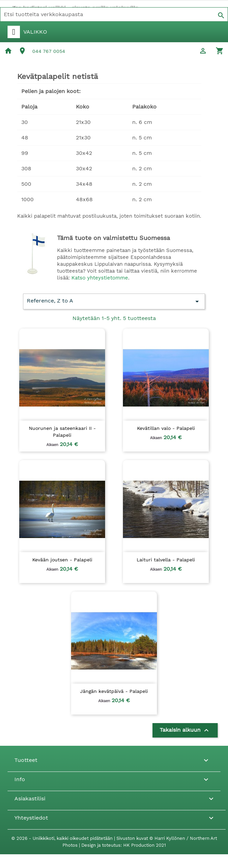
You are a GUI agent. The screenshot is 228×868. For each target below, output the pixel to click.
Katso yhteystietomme (100, 278)
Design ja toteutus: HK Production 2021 (124, 845)
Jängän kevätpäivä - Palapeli (114, 691)
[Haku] (114, 14)
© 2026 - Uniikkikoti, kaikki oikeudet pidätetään (63, 838)
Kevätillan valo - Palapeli (166, 428)
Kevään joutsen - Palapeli (62, 560)
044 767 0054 (49, 51)
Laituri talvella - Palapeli (166, 560)
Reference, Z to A (114, 301)
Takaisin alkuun (185, 730)
